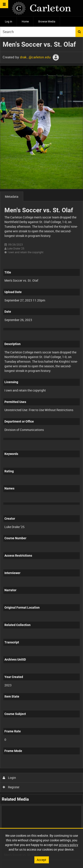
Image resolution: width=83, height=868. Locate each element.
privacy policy (69, 845)
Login (9, 778)
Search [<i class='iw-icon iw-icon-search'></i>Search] (79, 32)
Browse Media (47, 21)
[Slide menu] (4, 4)
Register (11, 787)
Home (25, 21)
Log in (9, 21)
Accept (41, 860)
